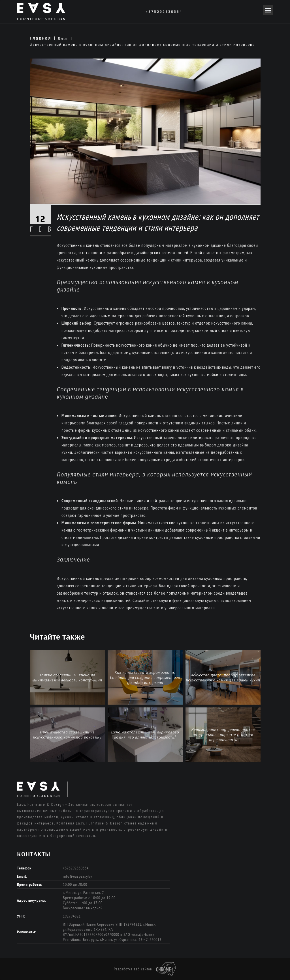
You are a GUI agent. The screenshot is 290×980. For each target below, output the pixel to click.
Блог (63, 38)
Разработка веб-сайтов (145, 969)
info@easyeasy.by (77, 876)
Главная (40, 38)
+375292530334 (164, 12)
